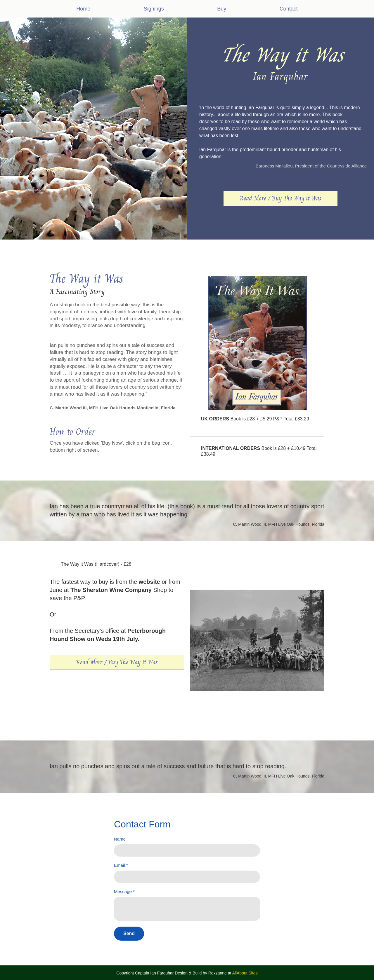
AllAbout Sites (245, 973)
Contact (289, 9)
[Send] (129, 934)
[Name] (187, 850)
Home (83, 9)
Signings (154, 9)
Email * (121, 865)
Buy (222, 9)
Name (120, 839)
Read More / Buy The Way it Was (280, 198)
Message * (124, 891)
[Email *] (187, 877)
